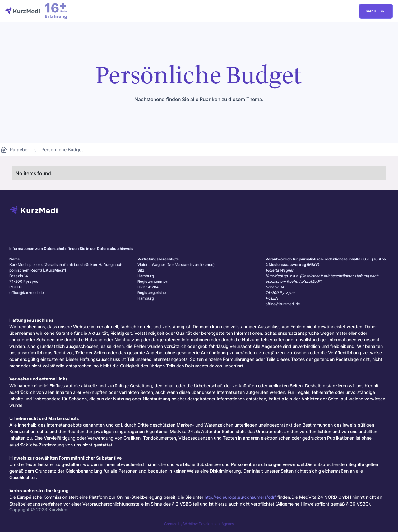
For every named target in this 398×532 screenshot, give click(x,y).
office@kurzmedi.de (27, 293)
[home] (22, 11)
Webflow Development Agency (209, 524)
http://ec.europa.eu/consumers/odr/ (240, 497)
